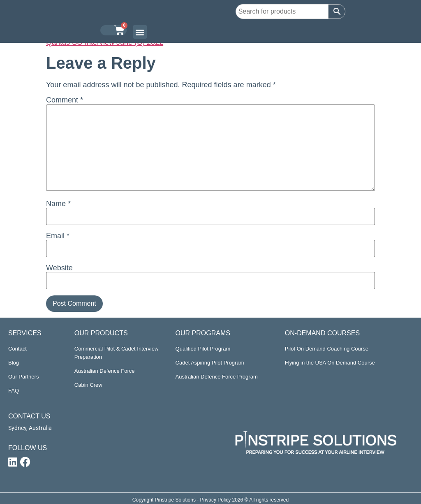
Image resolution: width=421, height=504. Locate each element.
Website (59, 268)
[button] (140, 32)
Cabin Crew (88, 385)
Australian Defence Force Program (217, 377)
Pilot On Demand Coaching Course (327, 349)
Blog (14, 363)
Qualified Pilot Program (203, 349)
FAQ (14, 391)
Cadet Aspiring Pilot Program (210, 363)
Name (58, 204)
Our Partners (23, 377)
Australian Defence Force (105, 371)
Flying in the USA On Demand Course (330, 363)
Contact (17, 349)
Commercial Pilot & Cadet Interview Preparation (116, 353)
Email (58, 236)
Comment (65, 100)
